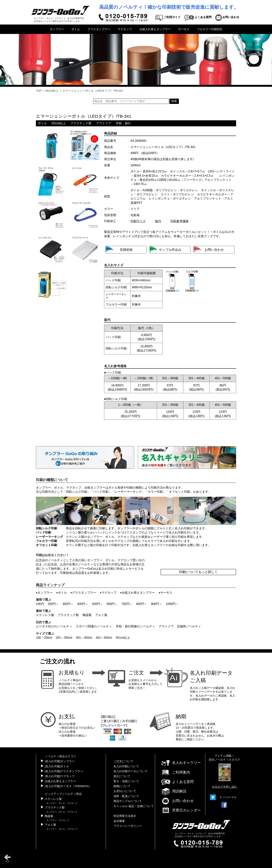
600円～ (112, 604)
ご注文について (123, 761)
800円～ (142, 604)
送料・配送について (126, 796)
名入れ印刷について (126, 766)
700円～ (127, 604)
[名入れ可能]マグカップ (60, 776)
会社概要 (119, 821)
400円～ (83, 604)
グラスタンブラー (99, 29)
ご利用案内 (175, 772)
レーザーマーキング (128, 492)
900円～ (156, 604)
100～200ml (44, 638)
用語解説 (174, 791)
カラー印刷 (155, 492)
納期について (122, 786)
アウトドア (104, 123)
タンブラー (57, 29)
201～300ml (64, 638)
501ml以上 (52, 91)
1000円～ (172, 604)
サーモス (184, 29)
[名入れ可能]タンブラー (60, 761)
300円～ (68, 604)
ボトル (76, 29)
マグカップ (125, 29)
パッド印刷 (101, 492)
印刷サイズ (138, 221)
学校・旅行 (123, 123)
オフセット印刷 (179, 492)
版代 (158, 221)
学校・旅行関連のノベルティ (135, 626)
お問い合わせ (177, 801)
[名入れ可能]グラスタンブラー (64, 771)
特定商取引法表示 (125, 816)
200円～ (53, 604)
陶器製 (87, 615)
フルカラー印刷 (46, 541)
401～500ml (104, 638)
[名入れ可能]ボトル (57, 766)
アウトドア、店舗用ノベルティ (180, 626)
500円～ (98, 604)
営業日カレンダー (181, 810)
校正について (122, 776)
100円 (40, 604)
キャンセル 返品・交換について (134, 806)
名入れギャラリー (181, 763)
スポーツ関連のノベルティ (94, 626)
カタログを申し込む (224, 787)
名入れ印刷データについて (131, 771)
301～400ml (84, 638)
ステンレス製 (45, 615)
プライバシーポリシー (128, 826)
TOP (39, 91)
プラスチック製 (81, 123)
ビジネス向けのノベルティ (54, 626)
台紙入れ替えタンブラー (155, 29)
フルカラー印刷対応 (210, 29)
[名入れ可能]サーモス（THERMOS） (68, 786)
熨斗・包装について (126, 781)
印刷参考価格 (179, 221)
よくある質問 (177, 782)
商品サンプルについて (128, 801)
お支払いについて (125, 791)
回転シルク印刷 (77, 492)
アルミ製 (101, 615)
